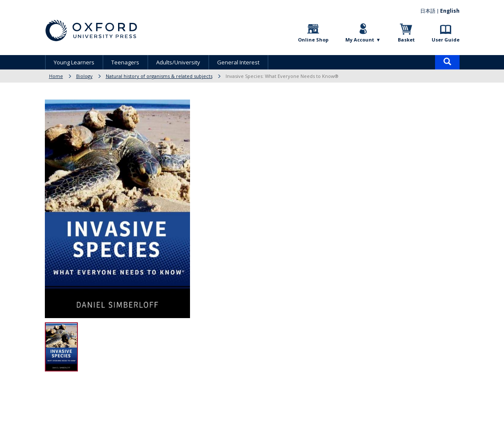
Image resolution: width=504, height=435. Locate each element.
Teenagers (125, 62)
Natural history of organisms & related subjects (159, 76)
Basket (406, 40)
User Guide (446, 40)
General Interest (238, 62)
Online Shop (313, 40)
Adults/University (178, 62)
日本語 (428, 11)
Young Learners (74, 62)
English (450, 11)
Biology (84, 76)
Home (56, 76)
